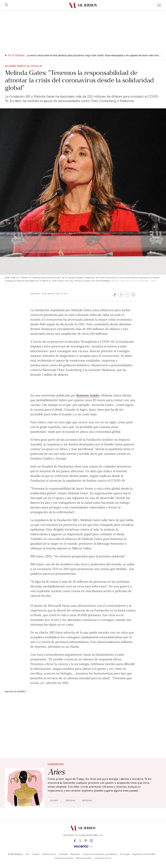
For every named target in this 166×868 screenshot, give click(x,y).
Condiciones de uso (103, 858)
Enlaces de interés (16, 691)
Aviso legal (125, 854)
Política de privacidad (64, 858)
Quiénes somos (49, 854)
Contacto (36, 854)
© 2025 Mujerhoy (15, 854)
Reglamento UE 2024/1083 (144, 854)
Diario (54, 801)
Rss (27, 854)
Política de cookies (84, 858)
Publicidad (63, 854)
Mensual (87, 801)
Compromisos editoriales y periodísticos (100, 854)
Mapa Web (75, 854)
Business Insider (88, 395)
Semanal (71, 801)
